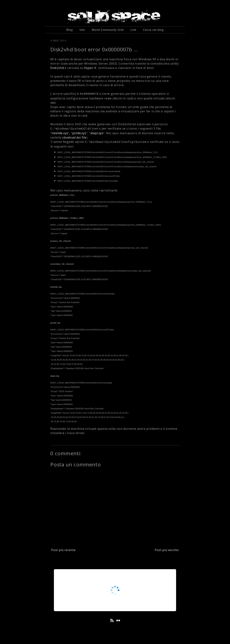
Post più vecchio (167, 550)
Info (82, 30)
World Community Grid (108, 30)
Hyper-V (90, 68)
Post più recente (63, 550)
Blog (70, 30)
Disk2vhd (57, 68)
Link (133, 30)
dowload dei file (75, 137)
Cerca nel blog (153, 30)
